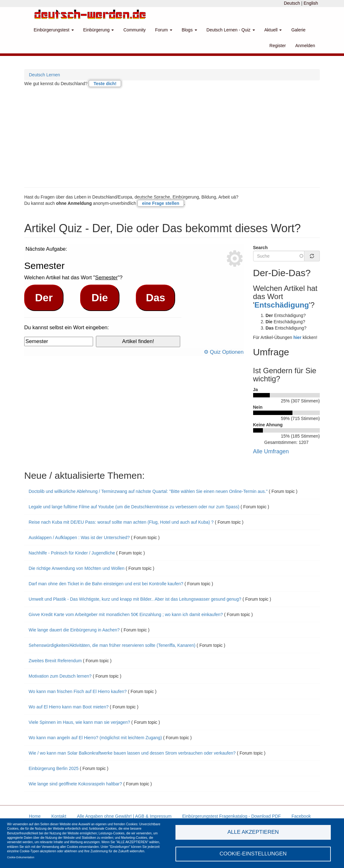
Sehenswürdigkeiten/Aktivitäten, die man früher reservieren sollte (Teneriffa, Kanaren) (112, 645)
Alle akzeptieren (253, 832)
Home (35, 816)
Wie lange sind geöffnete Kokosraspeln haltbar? (75, 784)
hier (297, 337)
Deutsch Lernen (44, 75)
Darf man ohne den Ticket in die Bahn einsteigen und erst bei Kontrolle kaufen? (106, 584)
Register (278, 46)
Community (134, 30)
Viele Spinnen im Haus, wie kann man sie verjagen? (79, 722)
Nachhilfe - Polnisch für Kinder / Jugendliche (72, 553)
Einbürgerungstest (54, 30)
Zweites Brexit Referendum (55, 661)
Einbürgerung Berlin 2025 (54, 768)
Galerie (298, 30)
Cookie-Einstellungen (253, 854)
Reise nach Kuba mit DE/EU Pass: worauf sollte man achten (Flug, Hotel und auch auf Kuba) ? (121, 522)
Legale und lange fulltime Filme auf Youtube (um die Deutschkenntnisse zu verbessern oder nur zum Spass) (134, 507)
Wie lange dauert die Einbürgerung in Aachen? (74, 630)
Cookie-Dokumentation (21, 857)
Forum (164, 30)
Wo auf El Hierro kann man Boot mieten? (69, 707)
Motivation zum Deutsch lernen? (60, 676)
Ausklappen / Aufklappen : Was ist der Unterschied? (79, 538)
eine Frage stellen (161, 203)
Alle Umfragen (271, 451)
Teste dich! (105, 84)
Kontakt (59, 816)
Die (100, 298)
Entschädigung (282, 305)
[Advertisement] (172, 137)
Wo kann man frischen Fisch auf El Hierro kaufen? (78, 691)
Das (156, 298)
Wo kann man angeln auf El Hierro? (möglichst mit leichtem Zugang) (95, 738)
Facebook (301, 816)
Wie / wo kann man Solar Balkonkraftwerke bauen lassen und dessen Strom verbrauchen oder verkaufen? (132, 753)
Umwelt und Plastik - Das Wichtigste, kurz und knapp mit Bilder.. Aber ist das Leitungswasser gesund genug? (136, 599)
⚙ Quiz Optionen (224, 352)
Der (44, 298)
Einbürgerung (99, 30)
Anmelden (305, 46)
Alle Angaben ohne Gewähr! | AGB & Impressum (124, 816)
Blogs (189, 30)
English (311, 3)
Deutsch (292, 3)
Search (261, 248)
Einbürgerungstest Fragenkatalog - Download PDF (231, 816)
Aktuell (273, 30)
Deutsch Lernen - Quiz (231, 30)
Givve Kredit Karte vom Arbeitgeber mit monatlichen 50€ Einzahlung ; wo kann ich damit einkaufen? (126, 614)
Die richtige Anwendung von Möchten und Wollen (77, 568)
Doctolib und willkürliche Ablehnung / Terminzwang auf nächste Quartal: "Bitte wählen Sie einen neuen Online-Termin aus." (149, 491)
